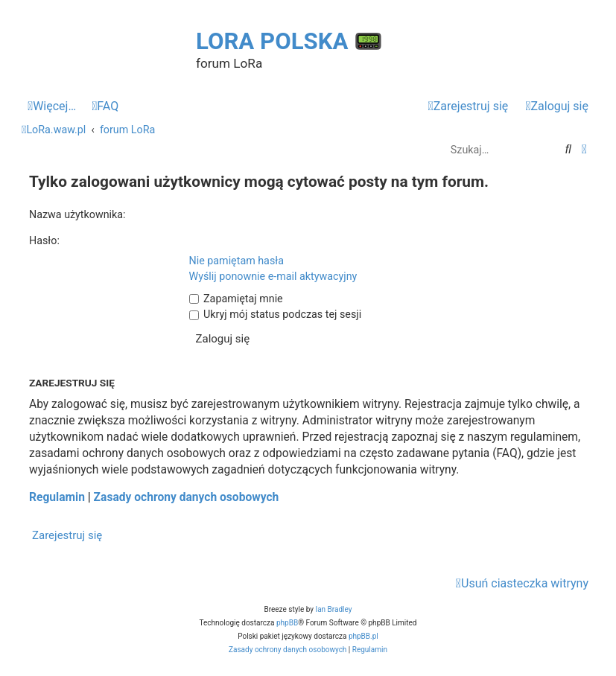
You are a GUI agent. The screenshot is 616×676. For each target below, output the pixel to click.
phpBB (287, 623)
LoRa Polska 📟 (289, 41)
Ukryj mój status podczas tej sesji (276, 314)
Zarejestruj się (67, 535)
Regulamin (57, 497)
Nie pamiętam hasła (236, 261)
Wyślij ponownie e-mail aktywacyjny (273, 276)
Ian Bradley (333, 609)
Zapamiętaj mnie (236, 299)
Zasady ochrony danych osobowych (187, 497)
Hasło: (44, 240)
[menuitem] (105, 106)
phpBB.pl (363, 636)
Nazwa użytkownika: (77, 214)
